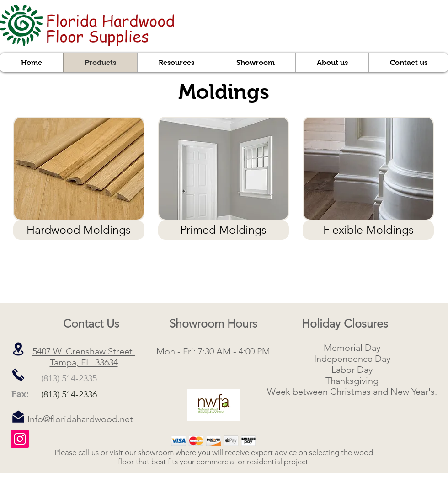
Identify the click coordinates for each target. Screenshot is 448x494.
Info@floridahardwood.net (80, 419)
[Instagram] (20, 439)
